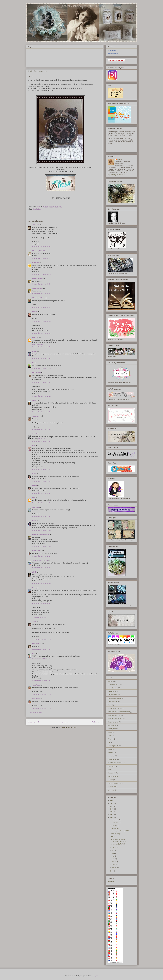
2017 (112, 809)
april (113, 859)
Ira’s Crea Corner (38, 344)
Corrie (34, 474)
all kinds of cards (113, 684)
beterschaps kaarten (114, 698)
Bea (34, 497)
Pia (33, 363)
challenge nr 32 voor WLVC (120, 831)
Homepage (65, 722)
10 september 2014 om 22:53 (42, 659)
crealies (110, 732)
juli (113, 850)
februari (114, 865)
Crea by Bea (37, 209)
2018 (112, 806)
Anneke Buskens (112, 50)
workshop (111, 790)
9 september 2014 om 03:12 (41, 258)
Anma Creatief (112, 688)
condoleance (112, 725)
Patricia (35, 312)
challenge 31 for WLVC (119, 844)
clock (113, 836)
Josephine (36, 225)
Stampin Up (112, 773)
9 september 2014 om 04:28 (41, 274)
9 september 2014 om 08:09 (41, 321)
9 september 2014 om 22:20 (41, 584)
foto (109, 742)
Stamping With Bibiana (40, 251)
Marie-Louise (37, 551)
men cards (111, 756)
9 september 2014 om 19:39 (41, 530)
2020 (112, 800)
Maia (34, 446)
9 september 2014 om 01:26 (41, 247)
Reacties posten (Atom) (69, 727)
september (115, 828)
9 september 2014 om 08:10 (41, 333)
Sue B (35, 400)
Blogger (95, 976)
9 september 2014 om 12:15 (41, 368)
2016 (112, 812)
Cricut (110, 736)
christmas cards (113, 722)
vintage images (116, 834)
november (115, 823)
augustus (115, 848)
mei (113, 856)
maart (114, 862)
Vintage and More (114, 783)
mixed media (112, 759)
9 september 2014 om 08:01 (41, 308)
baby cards (111, 691)
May (34, 653)
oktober (114, 826)
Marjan (35, 351)
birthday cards (112, 702)
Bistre (110, 705)
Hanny (35, 588)
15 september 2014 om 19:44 (42, 681)
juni (113, 853)
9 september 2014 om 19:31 (41, 517)
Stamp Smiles (43, 439)
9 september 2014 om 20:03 (41, 546)
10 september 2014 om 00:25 (42, 617)
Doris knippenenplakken (41, 535)
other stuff (111, 766)
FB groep (111, 739)
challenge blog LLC (114, 715)
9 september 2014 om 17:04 (41, 481)
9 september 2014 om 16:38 (41, 470)
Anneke (120, 160)
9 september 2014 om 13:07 (41, 382)
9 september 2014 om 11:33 (41, 359)
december (115, 820)
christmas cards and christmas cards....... (119, 840)
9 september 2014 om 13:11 (41, 396)
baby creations (113, 695)
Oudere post (96, 722)
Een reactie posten (36, 713)
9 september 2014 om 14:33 (41, 430)
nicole (34, 572)
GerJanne (36, 263)
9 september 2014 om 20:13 (41, 556)
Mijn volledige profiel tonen (116, 175)
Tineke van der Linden (40, 560)
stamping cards (113, 776)
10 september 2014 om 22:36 (42, 649)
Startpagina (111, 881)
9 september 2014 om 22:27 (41, 604)
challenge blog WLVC (115, 719)
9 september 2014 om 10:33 (41, 347)
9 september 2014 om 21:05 (41, 568)
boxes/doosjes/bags (114, 708)
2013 (112, 871)
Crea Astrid (36, 685)
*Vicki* (35, 434)
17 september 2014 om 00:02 (42, 695)
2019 (112, 803)
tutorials (110, 780)
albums (110, 681)
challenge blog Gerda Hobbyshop (119, 712)
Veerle (34, 521)
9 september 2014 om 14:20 (41, 412)
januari (114, 867)
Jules (34, 622)
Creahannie (36, 416)
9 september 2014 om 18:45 (41, 503)
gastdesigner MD (113, 746)
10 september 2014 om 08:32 (42, 639)
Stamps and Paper (39, 298)
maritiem (111, 753)
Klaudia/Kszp (37, 644)
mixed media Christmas (115, 763)
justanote (111, 749)
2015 (112, 815)
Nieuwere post (33, 722)
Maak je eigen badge (113, 54)
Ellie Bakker (36, 373)
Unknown (36, 337)
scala (109, 770)
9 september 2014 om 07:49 (41, 284)
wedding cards (112, 787)
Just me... (36, 507)
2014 (112, 817)
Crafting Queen (38, 278)
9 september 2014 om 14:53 (41, 442)
